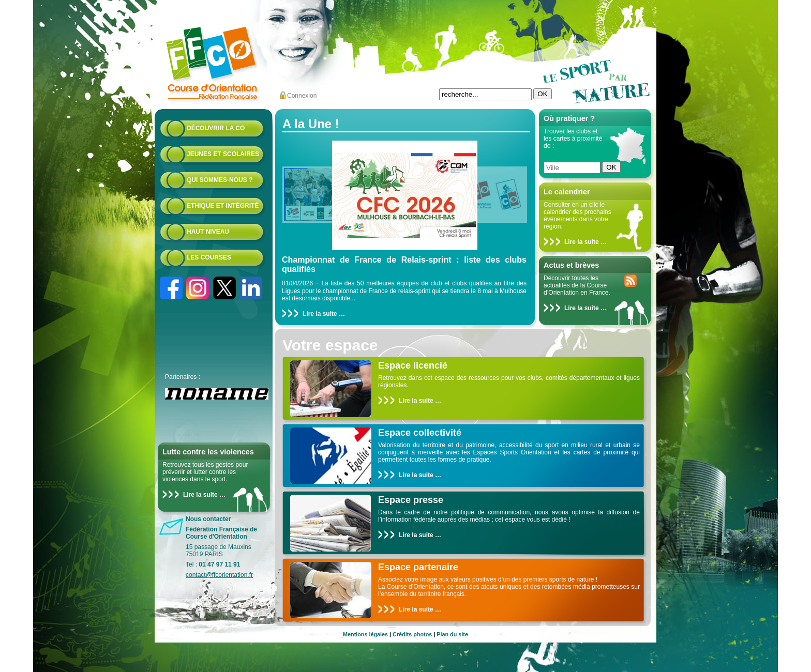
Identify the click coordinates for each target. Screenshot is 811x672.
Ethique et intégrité (223, 206)
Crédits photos (412, 634)
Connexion (302, 96)
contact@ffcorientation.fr (219, 575)
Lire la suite (200, 495)
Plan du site (452, 634)
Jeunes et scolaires (223, 154)
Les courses (209, 257)
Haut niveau (208, 232)
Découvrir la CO (216, 128)
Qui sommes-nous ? (220, 180)
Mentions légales (365, 634)
